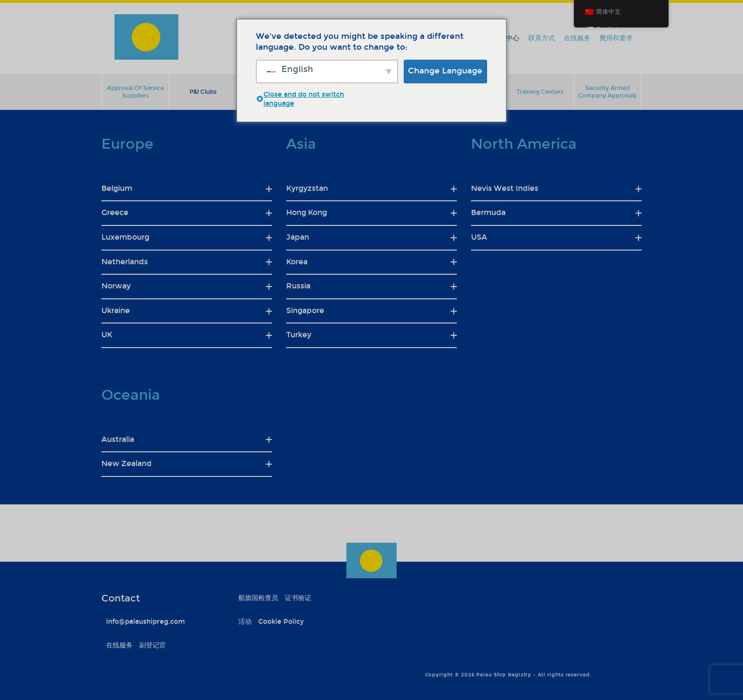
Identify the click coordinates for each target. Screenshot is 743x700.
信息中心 (506, 38)
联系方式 (542, 38)
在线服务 (577, 38)
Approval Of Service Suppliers (136, 92)
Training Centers (540, 92)
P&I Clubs (203, 92)
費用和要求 (616, 38)
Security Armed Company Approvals (607, 92)
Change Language (445, 71)
